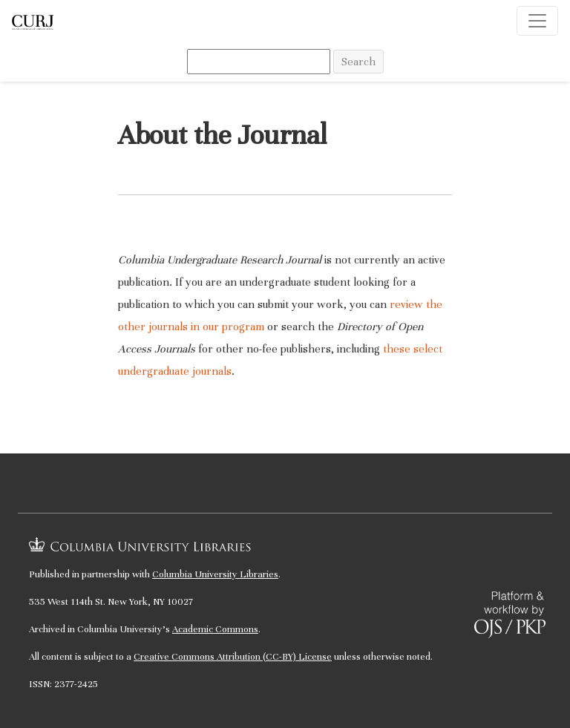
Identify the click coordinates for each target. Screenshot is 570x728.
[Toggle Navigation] (537, 21)
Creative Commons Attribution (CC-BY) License (233, 657)
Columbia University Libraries (215, 574)
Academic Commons (215, 629)
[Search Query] (259, 62)
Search (358, 62)
